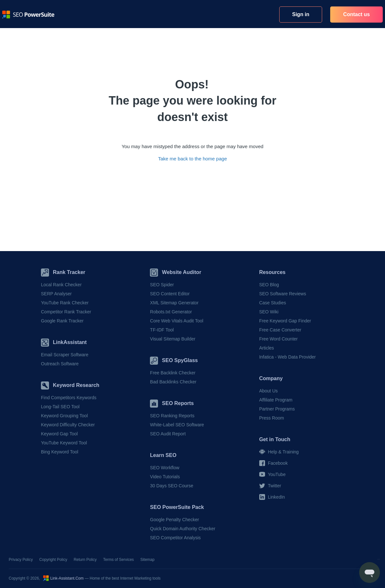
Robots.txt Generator (171, 312)
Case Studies (273, 303)
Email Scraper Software (65, 355)
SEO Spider (162, 285)
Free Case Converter (280, 330)
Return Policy (85, 560)
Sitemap (147, 560)
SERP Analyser (56, 294)
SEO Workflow (165, 468)
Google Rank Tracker (62, 321)
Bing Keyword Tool (60, 452)
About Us (269, 391)
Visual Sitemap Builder (173, 339)
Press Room (272, 418)
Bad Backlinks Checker (173, 382)
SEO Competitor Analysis (175, 538)
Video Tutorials (165, 477)
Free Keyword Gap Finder (285, 321)
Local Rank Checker (61, 285)
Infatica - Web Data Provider (288, 357)
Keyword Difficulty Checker (68, 425)
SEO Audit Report (168, 434)
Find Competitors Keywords (69, 398)
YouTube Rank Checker (65, 303)
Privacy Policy (21, 560)
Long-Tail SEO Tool (60, 407)
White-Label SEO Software (177, 425)
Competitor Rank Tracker (66, 312)
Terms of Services (118, 560)
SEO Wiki (269, 312)
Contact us (356, 14)
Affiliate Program (276, 400)
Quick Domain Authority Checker (183, 529)
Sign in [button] (301, 14)
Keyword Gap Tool (59, 434)
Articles (267, 348)
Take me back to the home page (192, 159)
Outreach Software (60, 364)
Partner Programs (277, 409)
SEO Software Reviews (283, 294)
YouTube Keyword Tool (64, 443)
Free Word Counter (279, 339)
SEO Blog (269, 285)
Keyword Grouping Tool (64, 416)
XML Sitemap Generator (174, 303)
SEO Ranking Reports (172, 416)
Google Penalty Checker (174, 520)
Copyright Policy (53, 560)
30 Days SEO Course (172, 486)
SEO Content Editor (170, 294)
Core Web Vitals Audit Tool (177, 321)
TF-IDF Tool (162, 330)
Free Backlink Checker (173, 373)
